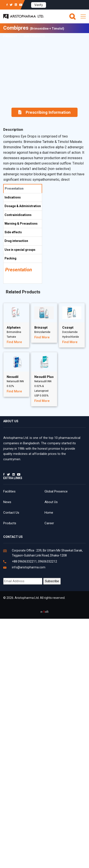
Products (10, 523)
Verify (39, 5)
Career (49, 523)
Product (10, 36)
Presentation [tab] (14, 189)
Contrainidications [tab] (18, 215)
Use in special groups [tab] (20, 250)
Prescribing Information (44, 112)
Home (49, 513)
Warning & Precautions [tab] (21, 224)
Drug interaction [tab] (16, 241)
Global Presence (56, 491)
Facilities (9, 491)
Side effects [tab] (13, 232)
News (7, 502)
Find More (14, 342)
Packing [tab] (10, 258)
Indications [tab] (13, 197)
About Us (51, 502)
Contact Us (11, 513)
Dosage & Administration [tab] (23, 206)
